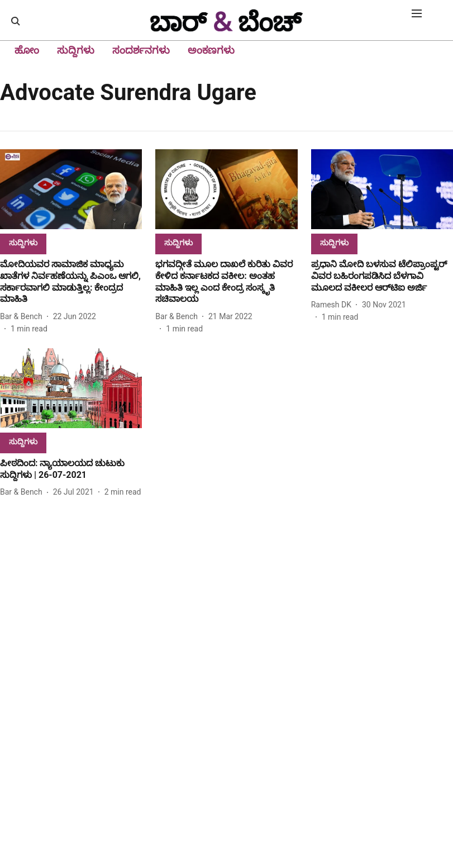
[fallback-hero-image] (71, 189)
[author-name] (23, 317)
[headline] (71, 282)
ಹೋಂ (27, 50)
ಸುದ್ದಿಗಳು (76, 50)
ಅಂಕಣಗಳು (211, 50)
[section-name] (23, 242)
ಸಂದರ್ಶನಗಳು (141, 50)
